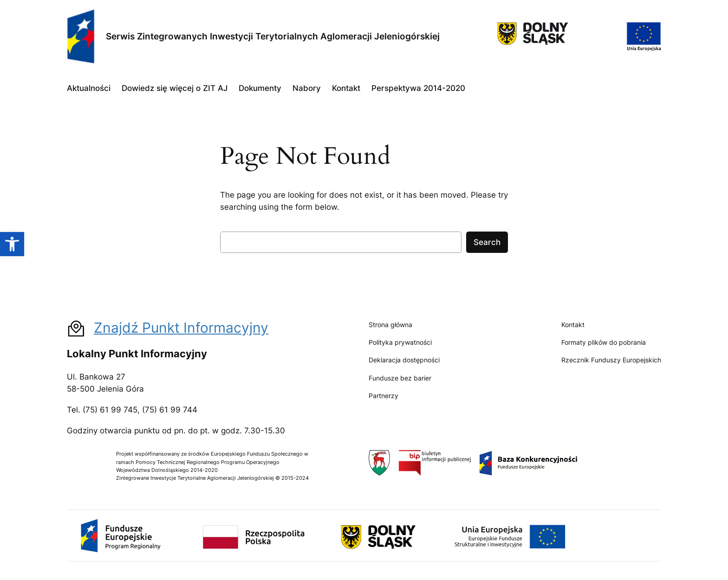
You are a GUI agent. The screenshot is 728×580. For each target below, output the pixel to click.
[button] (12, 244)
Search (487, 242)
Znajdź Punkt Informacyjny (181, 328)
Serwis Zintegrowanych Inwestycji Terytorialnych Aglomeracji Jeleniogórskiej (273, 36)
